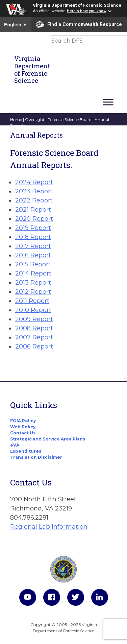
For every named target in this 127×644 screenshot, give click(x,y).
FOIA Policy (23, 421)
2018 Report (33, 237)
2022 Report (34, 200)
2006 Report (34, 347)
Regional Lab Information (49, 527)
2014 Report (33, 273)
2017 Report (33, 246)
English (16, 25)
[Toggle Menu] (108, 102)
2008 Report (34, 328)
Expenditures (26, 451)
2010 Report (33, 310)
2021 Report (33, 210)
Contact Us (23, 433)
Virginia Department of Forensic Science (77, 5)
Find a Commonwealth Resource (79, 25)
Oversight (35, 120)
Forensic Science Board (70, 120)
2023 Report (34, 191)
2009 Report (34, 319)
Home (16, 120)
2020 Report (34, 219)
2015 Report (33, 264)
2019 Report (33, 228)
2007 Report (34, 337)
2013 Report (33, 283)
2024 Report (34, 182)
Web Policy (23, 427)
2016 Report (33, 255)
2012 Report (33, 292)
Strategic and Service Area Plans (48, 439)
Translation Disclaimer (36, 457)
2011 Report (32, 301)
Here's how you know (87, 11)
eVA (15, 445)
